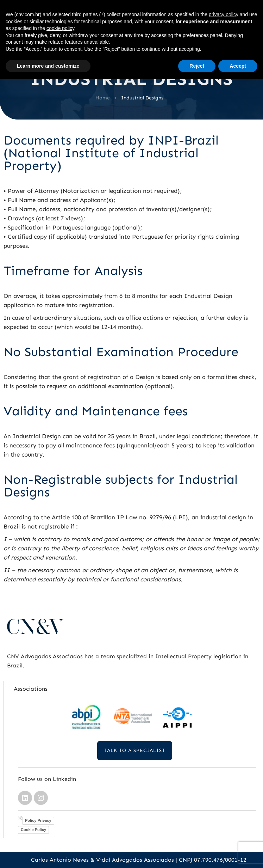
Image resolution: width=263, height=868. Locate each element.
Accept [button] (238, 66)
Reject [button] (197, 66)
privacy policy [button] (224, 14)
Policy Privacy (38, 820)
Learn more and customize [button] (48, 66)
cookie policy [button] (60, 28)
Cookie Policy (33, 830)
